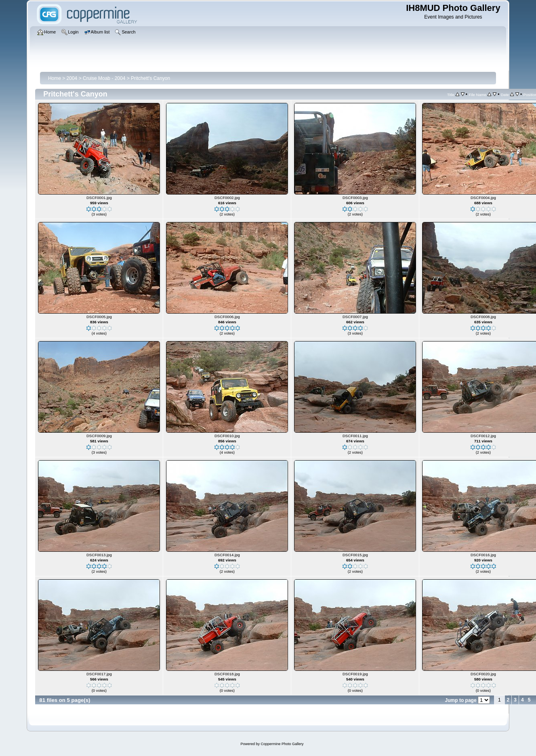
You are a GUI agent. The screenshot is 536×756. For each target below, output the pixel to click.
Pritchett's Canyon (150, 78)
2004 (72, 78)
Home (55, 78)
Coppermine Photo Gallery (282, 744)
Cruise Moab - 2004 (104, 78)
